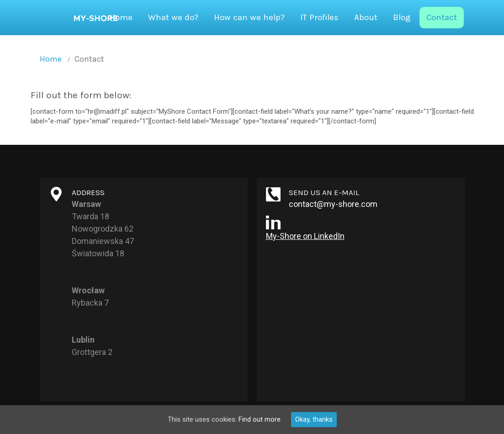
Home (51, 59)
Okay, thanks (314, 419)
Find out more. (260, 419)
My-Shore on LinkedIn (305, 236)
